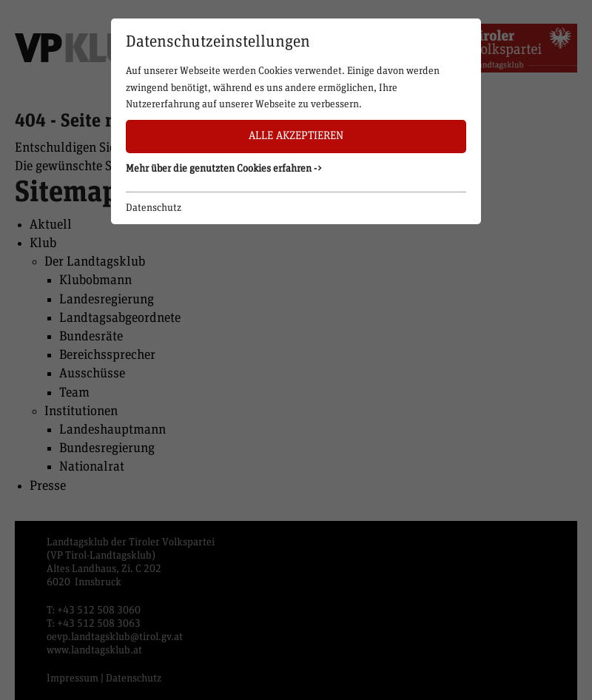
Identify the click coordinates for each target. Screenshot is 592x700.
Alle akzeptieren (296, 136)
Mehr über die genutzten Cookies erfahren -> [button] (224, 169)
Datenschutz (154, 208)
